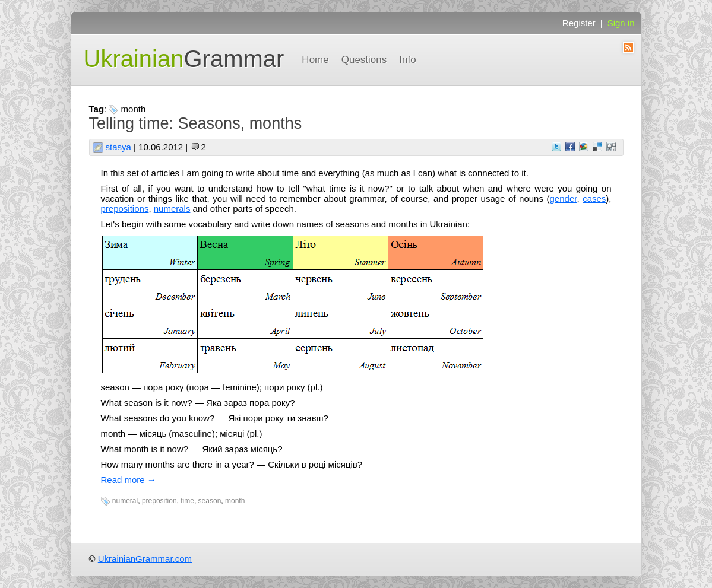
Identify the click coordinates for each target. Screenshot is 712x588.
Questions (364, 60)
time (187, 501)
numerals (172, 209)
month (235, 501)
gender (564, 198)
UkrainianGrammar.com (145, 559)
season (210, 501)
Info (407, 60)
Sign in (621, 23)
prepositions (125, 209)
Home (315, 60)
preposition (159, 501)
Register (579, 23)
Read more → (129, 480)
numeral (125, 501)
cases (594, 198)
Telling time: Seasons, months (196, 123)
